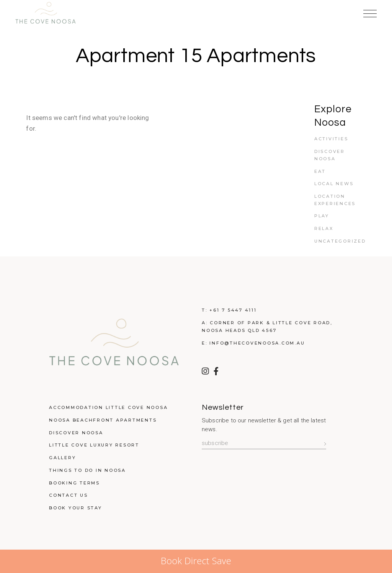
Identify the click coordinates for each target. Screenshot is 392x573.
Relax (324, 228)
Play (322, 216)
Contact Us (69, 495)
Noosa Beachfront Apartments (103, 420)
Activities (331, 139)
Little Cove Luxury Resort (94, 445)
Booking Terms (74, 483)
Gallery (62, 458)
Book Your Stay (76, 508)
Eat (320, 171)
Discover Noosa (76, 433)
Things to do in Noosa (87, 470)
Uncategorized (340, 241)
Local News (334, 184)
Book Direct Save (196, 561)
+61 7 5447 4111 (233, 310)
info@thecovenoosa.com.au (257, 343)
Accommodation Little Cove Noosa (108, 407)
